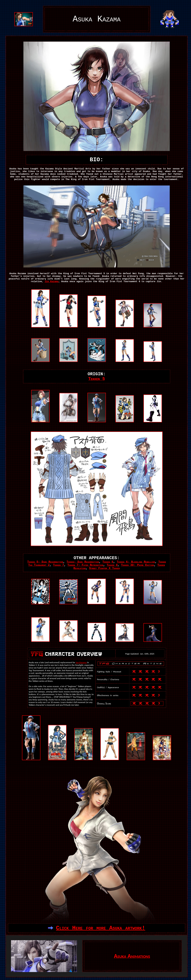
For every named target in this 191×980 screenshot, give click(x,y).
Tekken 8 (112, 565)
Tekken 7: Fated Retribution (85, 565)
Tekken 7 (59, 565)
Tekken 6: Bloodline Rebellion (136, 562)
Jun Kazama (81, 662)
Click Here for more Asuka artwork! (101, 928)
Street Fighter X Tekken (104, 568)
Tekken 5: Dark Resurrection (45, 562)
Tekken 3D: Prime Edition (138, 565)
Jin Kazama (52, 282)
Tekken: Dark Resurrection (83, 562)
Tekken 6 (108, 562)
